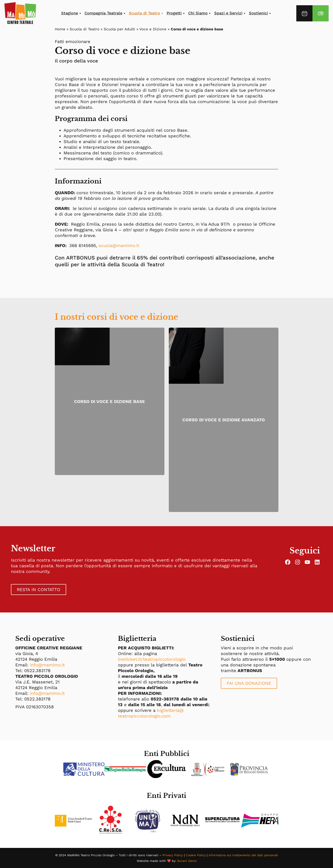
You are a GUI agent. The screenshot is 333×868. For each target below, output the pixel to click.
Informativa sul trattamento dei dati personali (243, 855)
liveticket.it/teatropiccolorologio (152, 659)
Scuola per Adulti (119, 29)
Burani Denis (187, 861)
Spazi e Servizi (228, 13)
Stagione (70, 13)
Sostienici (258, 13)
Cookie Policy (196, 855)
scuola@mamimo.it (119, 246)
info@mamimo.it (47, 665)
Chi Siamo (198, 13)
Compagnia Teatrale (103, 13)
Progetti (174, 13)
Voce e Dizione (153, 29)
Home (60, 29)
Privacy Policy (173, 855)
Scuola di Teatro (144, 13)
